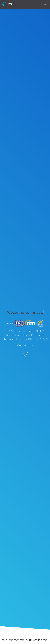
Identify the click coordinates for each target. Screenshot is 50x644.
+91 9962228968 (38, 339)
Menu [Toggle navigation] (43, 4)
